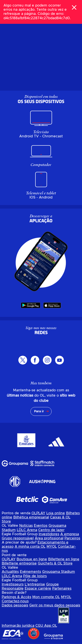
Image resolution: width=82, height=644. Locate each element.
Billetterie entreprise (19, 563)
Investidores (49, 534)
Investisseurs (13, 584)
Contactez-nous (15, 601)
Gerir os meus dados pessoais (55, 605)
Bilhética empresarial (31, 517)
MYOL (52, 547)
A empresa (70, 534)
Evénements (31, 572)
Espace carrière (38, 589)
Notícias (26, 526)
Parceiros (72, 538)
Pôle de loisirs (35, 576)
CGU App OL (46, 626)
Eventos (41, 526)
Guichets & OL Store (55, 563)
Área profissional (49, 538)
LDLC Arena (27, 530)
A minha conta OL (30, 547)
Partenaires (62, 589)
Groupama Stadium (59, 572)
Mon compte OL (46, 597)
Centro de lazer (51, 530)
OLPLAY (38, 513)
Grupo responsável (18, 538)
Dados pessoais (15, 605)
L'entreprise (35, 584)
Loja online (56, 513)
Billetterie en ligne (64, 559)
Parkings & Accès (17, 597)
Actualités (10, 572)
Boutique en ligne (32, 559)
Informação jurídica (18, 626)
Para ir (39, 411)
